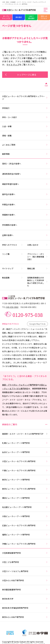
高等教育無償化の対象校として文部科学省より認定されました (38, 282)
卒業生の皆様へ (25, 204)
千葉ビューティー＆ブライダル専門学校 (25, 470)
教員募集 (13, 278)
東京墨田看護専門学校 (25, 590)
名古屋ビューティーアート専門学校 (25, 507)
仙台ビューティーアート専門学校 (25, 452)
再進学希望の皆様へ (25, 184)
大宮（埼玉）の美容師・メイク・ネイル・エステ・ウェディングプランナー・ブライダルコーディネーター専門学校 (24, 3)
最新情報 (25, 154)
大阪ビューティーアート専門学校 (25, 516)
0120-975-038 (28, 315)
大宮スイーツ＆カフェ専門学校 (25, 571)
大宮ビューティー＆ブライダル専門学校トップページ (25, 98)
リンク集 (13, 254)
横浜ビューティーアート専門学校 (25, 498)
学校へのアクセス (44, 17)
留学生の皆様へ (25, 194)
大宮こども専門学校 (25, 562)
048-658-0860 (12, 307)
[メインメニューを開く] (46, 10)
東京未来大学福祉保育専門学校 (25, 608)
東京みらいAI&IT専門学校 (25, 617)
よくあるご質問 (25, 145)
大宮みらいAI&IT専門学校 (25, 580)
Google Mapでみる (37, 324)
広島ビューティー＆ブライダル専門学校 (25, 525)
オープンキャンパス (6, 17)
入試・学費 (25, 126)
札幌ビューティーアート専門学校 (25, 443)
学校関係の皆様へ (25, 225)
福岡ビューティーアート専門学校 (25, 535)
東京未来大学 (25, 599)
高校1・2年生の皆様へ (25, 164)
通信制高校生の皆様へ (25, 174)
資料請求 (19, 17)
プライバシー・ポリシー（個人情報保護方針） (38, 257)
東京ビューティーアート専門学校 (25, 480)
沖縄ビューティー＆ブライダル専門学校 (25, 544)
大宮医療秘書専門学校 (25, 553)
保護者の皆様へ (25, 215)
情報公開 (38, 268)
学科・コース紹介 (25, 117)
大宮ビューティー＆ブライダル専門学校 (25, 461)
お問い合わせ (38, 245)
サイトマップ (13, 65)
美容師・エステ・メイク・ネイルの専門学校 (25, 434)
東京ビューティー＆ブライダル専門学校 (25, 489)
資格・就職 (25, 136)
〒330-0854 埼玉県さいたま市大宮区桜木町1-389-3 (24, 303)
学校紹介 (25, 108)
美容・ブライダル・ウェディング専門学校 (20, 385)
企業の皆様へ (25, 235)
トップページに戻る (20, 75)
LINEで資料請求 (31, 17)
